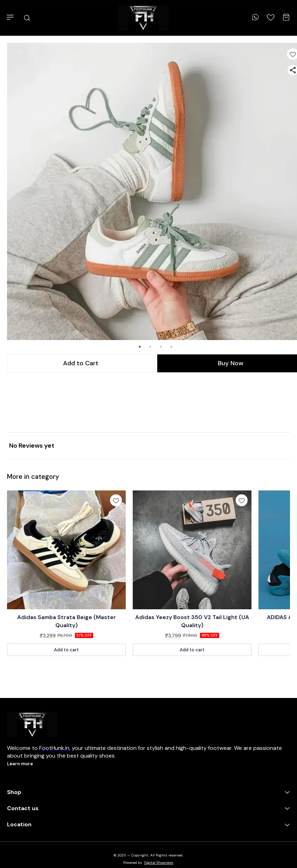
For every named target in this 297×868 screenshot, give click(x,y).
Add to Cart (81, 363)
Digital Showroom (159, 863)
